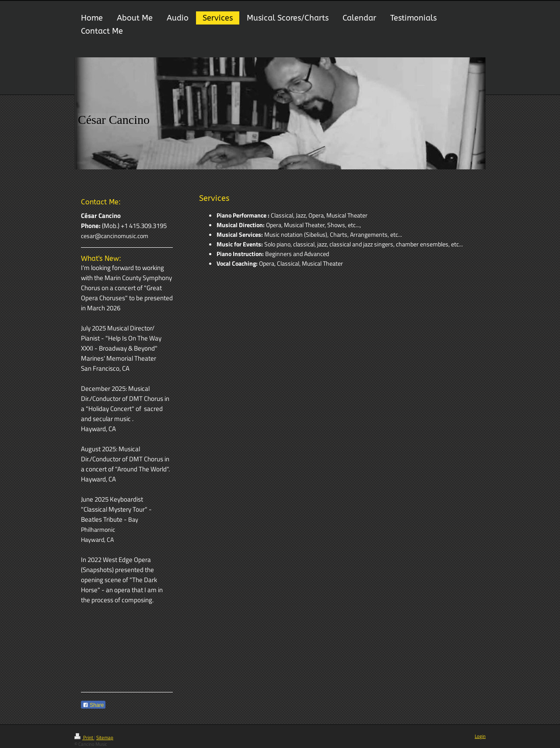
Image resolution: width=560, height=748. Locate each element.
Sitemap (105, 737)
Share (93, 705)
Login (480, 736)
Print (84, 737)
